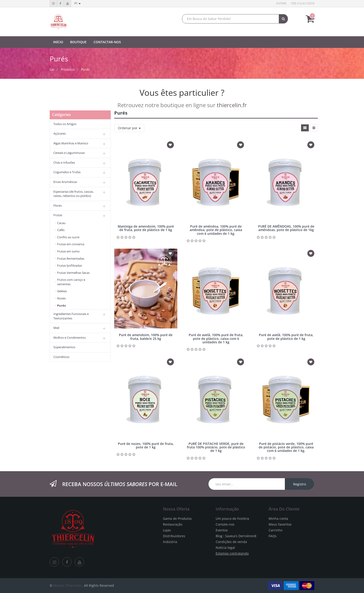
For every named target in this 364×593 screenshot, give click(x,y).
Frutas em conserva (71, 244)
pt (77, 3)
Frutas (58, 215)
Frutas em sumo (68, 251)
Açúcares (60, 133)
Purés (85, 69)
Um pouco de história (232, 518)
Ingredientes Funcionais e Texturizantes (71, 316)
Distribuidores (174, 536)
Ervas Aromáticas (65, 182)
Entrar (281, 3)
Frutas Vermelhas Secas (73, 273)
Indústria (170, 542)
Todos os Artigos (65, 124)
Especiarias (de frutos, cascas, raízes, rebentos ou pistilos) (73, 194)
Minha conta (278, 518)
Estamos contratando (232, 553)
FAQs (273, 536)
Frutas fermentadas (71, 258)
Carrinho (275, 530)
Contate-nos (225, 524)
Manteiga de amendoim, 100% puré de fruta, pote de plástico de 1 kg (146, 228)
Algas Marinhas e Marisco (71, 143)
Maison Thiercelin (67, 585)
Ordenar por (129, 128)
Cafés (61, 230)
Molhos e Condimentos (70, 338)
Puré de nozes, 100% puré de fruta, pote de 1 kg (146, 445)
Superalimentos (64, 347)
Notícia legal (225, 548)
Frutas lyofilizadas (70, 265)
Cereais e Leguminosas (69, 153)
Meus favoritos (280, 524)
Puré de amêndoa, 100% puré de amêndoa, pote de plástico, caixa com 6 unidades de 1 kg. (216, 230)
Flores (58, 205)
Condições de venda (231, 542)
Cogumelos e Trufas (67, 172)
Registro (300, 484)
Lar (52, 69)
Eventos (222, 530)
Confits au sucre (68, 237)
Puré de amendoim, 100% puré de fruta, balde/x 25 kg (146, 337)
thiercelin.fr (232, 105)
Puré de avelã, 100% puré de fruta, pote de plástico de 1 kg (286, 337)
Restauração (173, 524)
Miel (56, 328)
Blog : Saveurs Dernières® (236, 536)
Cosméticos (61, 357)
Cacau (61, 223)
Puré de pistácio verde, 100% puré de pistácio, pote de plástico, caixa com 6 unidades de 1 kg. (286, 447)
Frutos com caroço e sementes (71, 282)
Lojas (167, 530)
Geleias (62, 291)
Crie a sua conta (303, 3)
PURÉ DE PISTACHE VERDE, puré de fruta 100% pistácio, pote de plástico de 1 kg (216, 447)
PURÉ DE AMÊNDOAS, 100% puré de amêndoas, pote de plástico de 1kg (286, 228)
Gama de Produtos (177, 518)
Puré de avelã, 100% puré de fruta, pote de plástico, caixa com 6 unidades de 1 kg (216, 338)
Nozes (61, 298)
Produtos (68, 69)
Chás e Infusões (64, 162)
